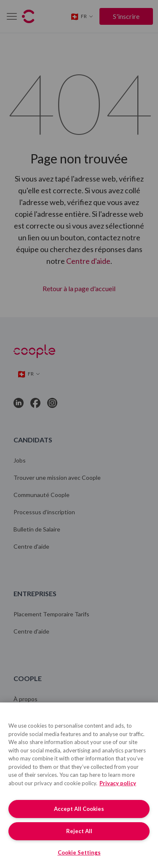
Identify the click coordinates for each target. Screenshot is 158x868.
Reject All (79, 831)
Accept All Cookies (79, 809)
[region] (79, 785)
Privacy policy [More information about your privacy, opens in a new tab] (118, 783)
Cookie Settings (79, 852)
